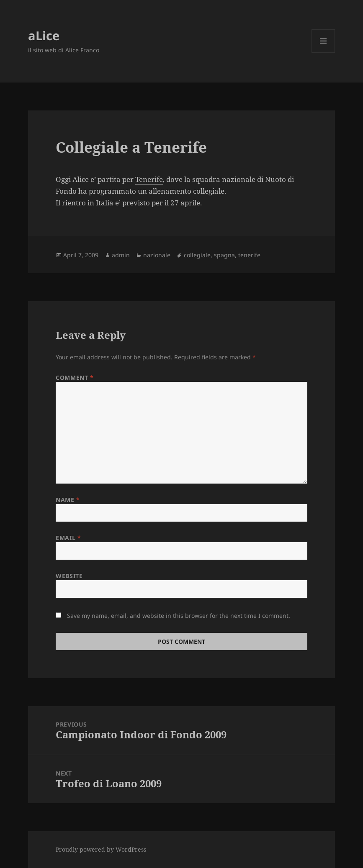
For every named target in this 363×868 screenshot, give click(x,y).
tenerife (249, 255)
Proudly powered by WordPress (101, 849)
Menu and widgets (323, 52)
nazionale (157, 255)
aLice (44, 35)
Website (69, 576)
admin (121, 255)
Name (68, 500)
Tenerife (149, 179)
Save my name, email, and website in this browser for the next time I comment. (179, 616)
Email (68, 538)
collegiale (197, 255)
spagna (224, 255)
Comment (75, 378)
